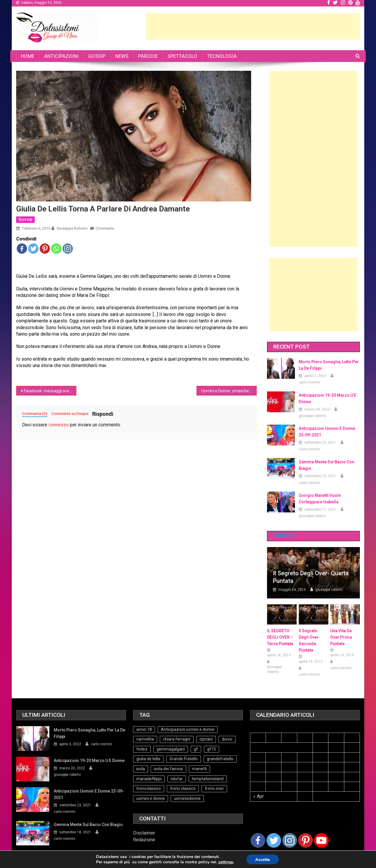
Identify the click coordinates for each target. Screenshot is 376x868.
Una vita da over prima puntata (341, 637)
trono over (214, 788)
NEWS (122, 56)
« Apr (258, 796)
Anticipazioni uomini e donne (188, 729)
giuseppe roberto (72, 228)
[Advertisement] (253, 26)
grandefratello (220, 759)
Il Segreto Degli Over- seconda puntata (310, 640)
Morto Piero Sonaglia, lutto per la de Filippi (329, 365)
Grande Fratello (184, 759)
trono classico (183, 788)
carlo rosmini (309, 382)
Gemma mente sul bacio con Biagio (327, 465)
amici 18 (144, 729)
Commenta (105, 228)
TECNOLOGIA (222, 56)
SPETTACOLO (182, 56)
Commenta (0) (35, 413)
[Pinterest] (305, 840)
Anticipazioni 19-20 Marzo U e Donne (328, 398)
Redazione (144, 840)
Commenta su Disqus (70, 413)
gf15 (211, 749)
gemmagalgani (171, 749)
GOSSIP (97, 56)
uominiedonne (187, 798)
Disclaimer (144, 833)
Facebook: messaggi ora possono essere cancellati (50, 391)
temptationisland (208, 779)
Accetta (263, 860)
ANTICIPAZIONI (61, 56)
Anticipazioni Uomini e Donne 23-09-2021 (327, 432)
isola (141, 769)
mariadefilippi (149, 779)
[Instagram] (290, 840)
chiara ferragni (177, 739)
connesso (59, 425)
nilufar (177, 779)
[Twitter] (274, 840)
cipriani (206, 739)
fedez (142, 749)
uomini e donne (151, 798)
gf (196, 749)
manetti (199, 769)
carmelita (145, 739)
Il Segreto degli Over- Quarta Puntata (311, 577)
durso (227, 739)
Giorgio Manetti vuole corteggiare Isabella (320, 499)
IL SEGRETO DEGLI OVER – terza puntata (280, 637)
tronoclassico (149, 788)
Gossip (25, 219)
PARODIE (148, 56)
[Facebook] (258, 840)
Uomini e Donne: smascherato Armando (229, 391)
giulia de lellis (148, 759)
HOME (28, 56)
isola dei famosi (168, 769)
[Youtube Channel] (321, 840)
